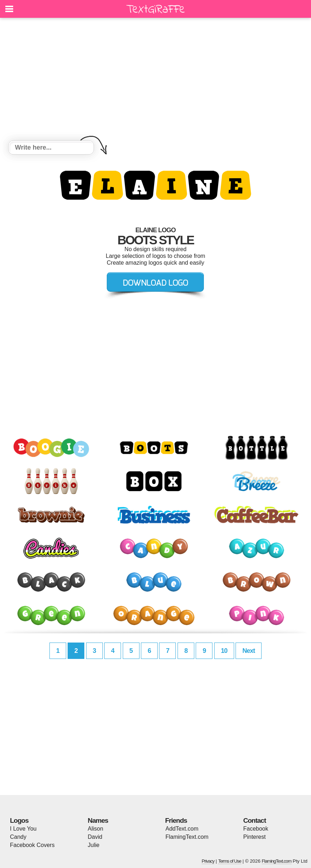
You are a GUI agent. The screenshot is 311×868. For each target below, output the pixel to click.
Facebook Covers (32, 845)
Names (98, 820)
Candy (18, 837)
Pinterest (255, 837)
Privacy (208, 861)
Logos (19, 820)
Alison (96, 829)
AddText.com (182, 829)
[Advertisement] (155, 80)
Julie (94, 845)
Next (249, 651)
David (95, 837)
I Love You (23, 829)
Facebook (256, 829)
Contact (255, 820)
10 (224, 651)
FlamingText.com (187, 837)
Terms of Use (230, 861)
